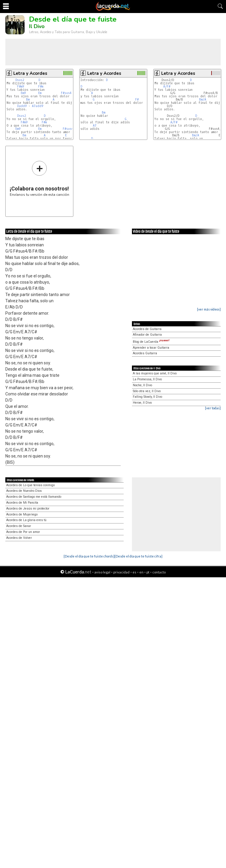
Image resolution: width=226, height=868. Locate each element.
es (134, 572)
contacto (159, 572)
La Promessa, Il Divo (147, 379)
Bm (28, 100)
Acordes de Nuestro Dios (24, 491)
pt (148, 572)
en (141, 572)
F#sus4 (66, 93)
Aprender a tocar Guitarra (151, 348)
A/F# (167, 87)
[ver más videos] (209, 309)
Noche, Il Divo (142, 385)
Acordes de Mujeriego (22, 514)
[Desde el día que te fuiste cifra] (138, 556)
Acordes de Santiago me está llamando (34, 497)
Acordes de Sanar (19, 526)
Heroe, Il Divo (142, 403)
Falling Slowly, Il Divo (147, 397)
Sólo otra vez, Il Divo (147, 391)
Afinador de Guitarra (147, 335)
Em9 (23, 93)
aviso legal (102, 572)
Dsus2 (20, 80)
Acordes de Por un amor (23, 532)
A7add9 (38, 106)
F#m (41, 87)
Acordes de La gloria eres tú (26, 520)
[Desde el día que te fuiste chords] (89, 556)
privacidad (121, 572)
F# (137, 100)
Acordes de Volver (19, 538)
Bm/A (203, 100)
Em (40, 93)
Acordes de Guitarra (147, 329)
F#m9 (21, 87)
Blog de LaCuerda (151, 342)
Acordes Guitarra (145, 353)
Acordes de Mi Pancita (22, 503)
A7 (95, 126)
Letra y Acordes (30, 73)
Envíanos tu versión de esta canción (39, 178)
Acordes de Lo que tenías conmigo (30, 485)
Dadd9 (22, 106)
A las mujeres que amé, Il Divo (155, 373)
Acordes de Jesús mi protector (28, 509)
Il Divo (37, 26)
